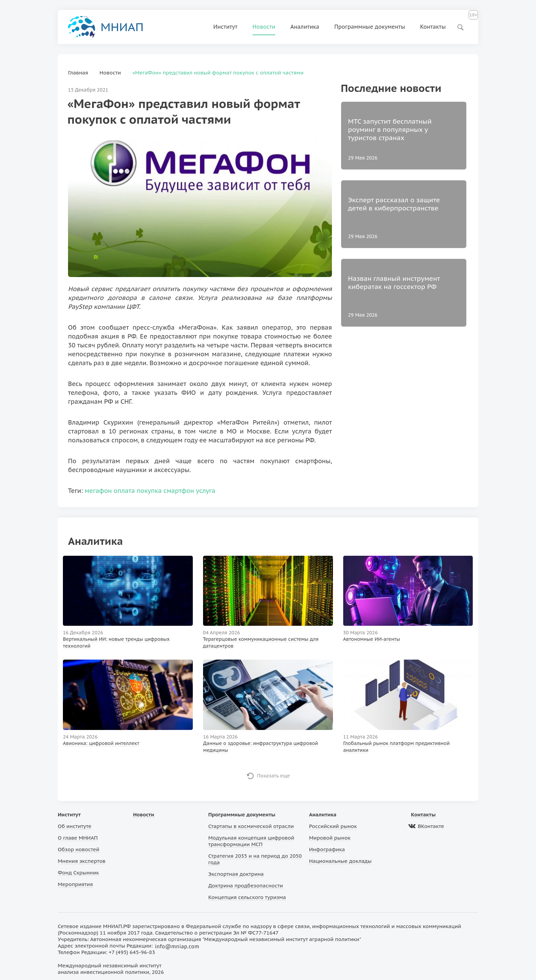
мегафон (98, 491)
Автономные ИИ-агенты (372, 639)
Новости (264, 27)
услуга (206, 491)
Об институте (75, 826)
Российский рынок (333, 826)
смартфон (179, 491)
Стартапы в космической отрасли (251, 826)
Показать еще (274, 776)
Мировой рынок (330, 838)
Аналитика (305, 27)
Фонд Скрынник (78, 873)
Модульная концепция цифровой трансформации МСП (251, 841)
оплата (124, 491)
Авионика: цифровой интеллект (101, 743)
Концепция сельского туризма (247, 897)
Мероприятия (75, 884)
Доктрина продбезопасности (246, 886)
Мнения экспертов (82, 861)
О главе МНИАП (78, 838)
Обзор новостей (79, 849)
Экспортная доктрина (236, 874)
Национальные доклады (340, 861)
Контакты (433, 27)
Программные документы (370, 27)
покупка (149, 491)
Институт (225, 27)
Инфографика (327, 849)
